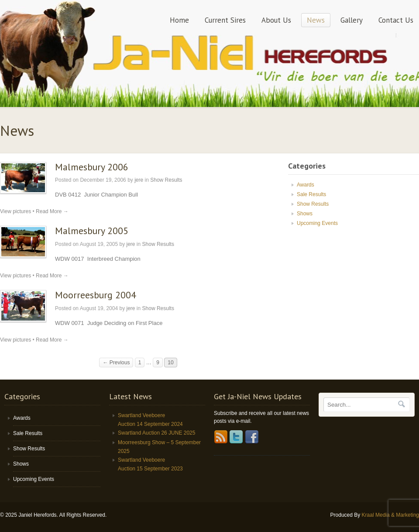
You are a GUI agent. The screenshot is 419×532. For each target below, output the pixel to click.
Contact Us (396, 20)
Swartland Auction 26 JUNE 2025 (156, 433)
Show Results (166, 180)
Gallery (352, 20)
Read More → (52, 211)
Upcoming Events (317, 223)
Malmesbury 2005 (92, 231)
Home (179, 20)
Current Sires (225, 20)
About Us (276, 20)
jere (139, 180)
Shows (305, 214)
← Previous (116, 363)
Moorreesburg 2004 (96, 295)
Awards (306, 185)
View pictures (15, 211)
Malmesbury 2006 (92, 167)
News (316, 20)
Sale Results (311, 194)
